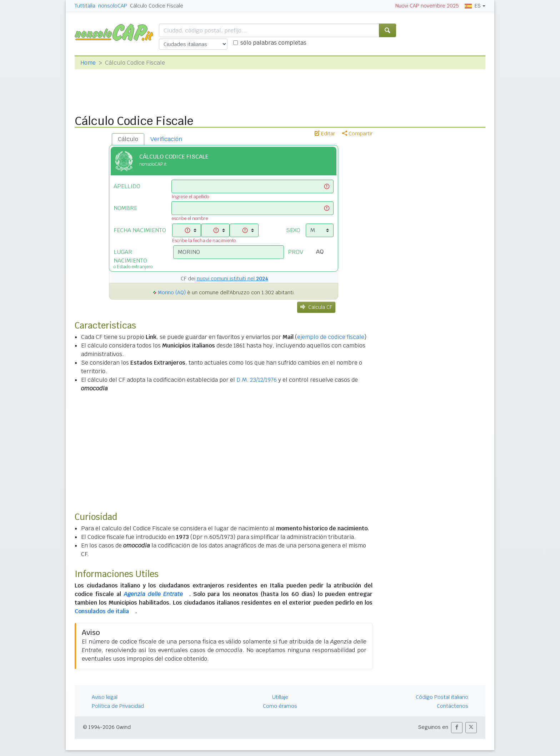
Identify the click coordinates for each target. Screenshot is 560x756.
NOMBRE (125, 208)
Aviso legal (105, 697)
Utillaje (280, 697)
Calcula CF (316, 307)
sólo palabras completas (273, 43)
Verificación (166, 139)
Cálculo (128, 139)
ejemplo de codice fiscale (331, 337)
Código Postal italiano (442, 697)
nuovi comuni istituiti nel (232, 279)
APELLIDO (127, 186)
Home (88, 63)
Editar (325, 134)
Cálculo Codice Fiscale (157, 6)
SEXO (293, 230)
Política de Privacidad (118, 706)
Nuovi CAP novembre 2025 (427, 6)
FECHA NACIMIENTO (140, 230)
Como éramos (280, 706)
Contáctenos (452, 706)
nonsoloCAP (113, 6)
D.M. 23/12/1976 (257, 380)
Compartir (357, 134)
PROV (296, 252)
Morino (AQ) (172, 292)
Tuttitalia (85, 6)
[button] (457, 728)
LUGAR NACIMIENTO (138, 258)
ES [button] (473, 6)
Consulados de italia (102, 611)
